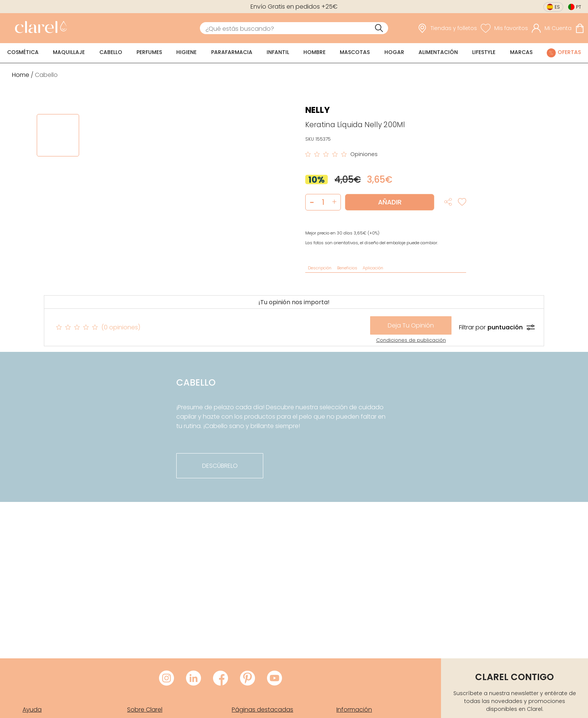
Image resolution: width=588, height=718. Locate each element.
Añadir (390, 202)
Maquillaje (69, 52)
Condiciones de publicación (411, 340)
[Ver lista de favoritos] (504, 28)
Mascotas (355, 52)
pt (579, 7)
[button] (334, 202)
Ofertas (569, 52)
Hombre (314, 52)
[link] (39, 28)
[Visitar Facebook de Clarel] (220, 679)
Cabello (111, 52)
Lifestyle (484, 52)
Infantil (278, 52)
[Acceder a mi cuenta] (552, 28)
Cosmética (23, 52)
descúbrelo (220, 466)
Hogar (394, 52)
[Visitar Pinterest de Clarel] (247, 679)
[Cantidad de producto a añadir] (323, 202)
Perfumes (149, 52)
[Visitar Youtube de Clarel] (274, 679)
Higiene (186, 52)
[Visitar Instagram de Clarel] (166, 679)
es (557, 7)
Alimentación (438, 52)
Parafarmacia (232, 52)
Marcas (521, 52)
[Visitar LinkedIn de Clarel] (193, 679)
